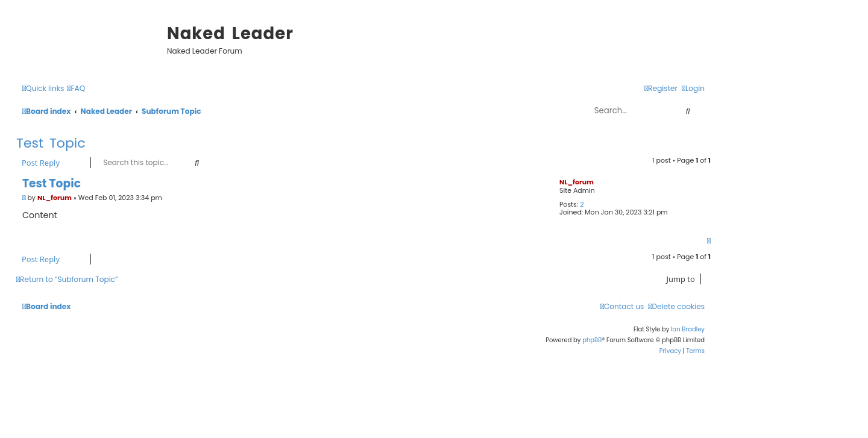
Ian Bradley (688, 329)
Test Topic (51, 143)
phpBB (592, 340)
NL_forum (577, 182)
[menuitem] (76, 89)
